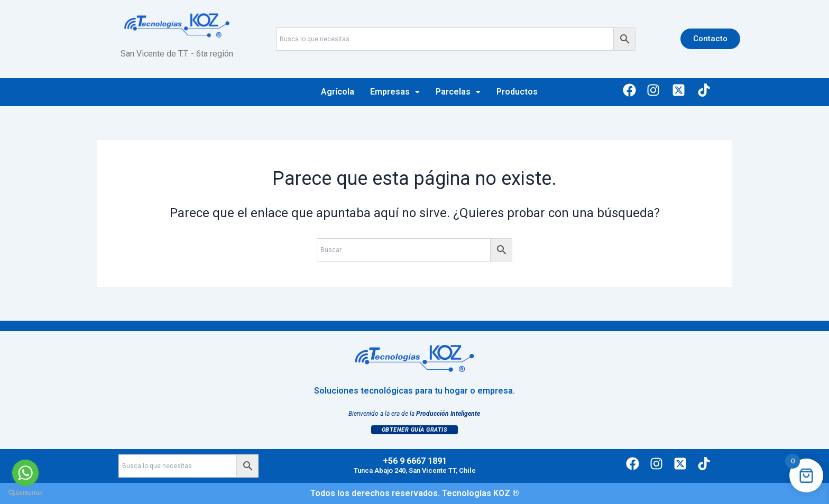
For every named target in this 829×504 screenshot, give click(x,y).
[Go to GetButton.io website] (25, 493)
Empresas (395, 92)
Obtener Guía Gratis (415, 430)
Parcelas (458, 92)
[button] (395, 92)
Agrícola (338, 92)
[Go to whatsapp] (25, 473)
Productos (517, 92)
